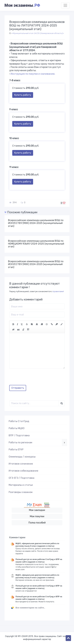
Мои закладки (37, 510)
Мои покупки (37, 516)
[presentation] (32, 378)
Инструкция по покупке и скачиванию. (33, 74)
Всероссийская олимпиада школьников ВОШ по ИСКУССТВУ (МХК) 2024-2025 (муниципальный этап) (36, 223)
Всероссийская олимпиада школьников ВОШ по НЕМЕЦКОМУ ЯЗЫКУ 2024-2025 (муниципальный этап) (36, 244)
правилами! (58, 291)
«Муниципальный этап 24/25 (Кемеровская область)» (38, 33)
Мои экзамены (22, 5)
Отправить (18, 388)
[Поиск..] (34, 403)
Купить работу (23, 95)
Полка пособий (37, 523)
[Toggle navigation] (65, 5)
